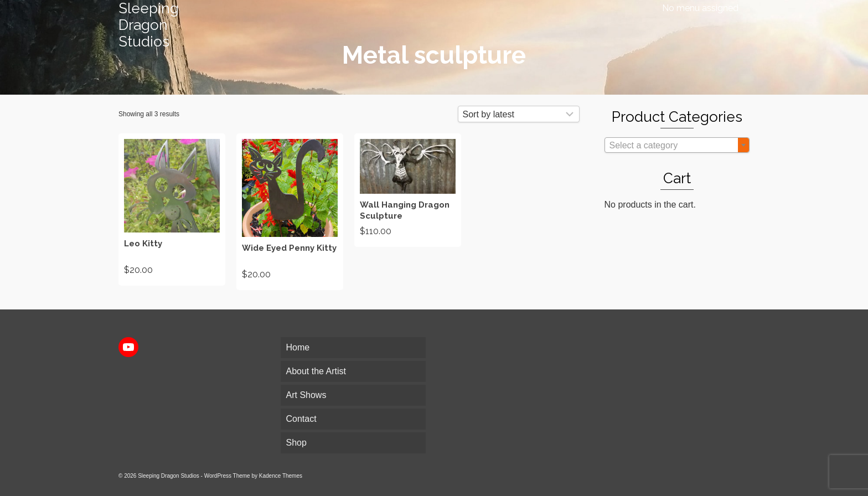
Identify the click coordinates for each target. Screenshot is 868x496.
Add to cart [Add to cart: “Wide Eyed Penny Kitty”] (290, 212)
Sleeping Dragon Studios (149, 25)
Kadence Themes (281, 476)
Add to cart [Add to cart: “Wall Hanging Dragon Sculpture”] (408, 190)
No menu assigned (700, 8)
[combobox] (677, 145)
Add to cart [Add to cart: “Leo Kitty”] (172, 209)
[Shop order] (519, 114)
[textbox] (677, 146)
